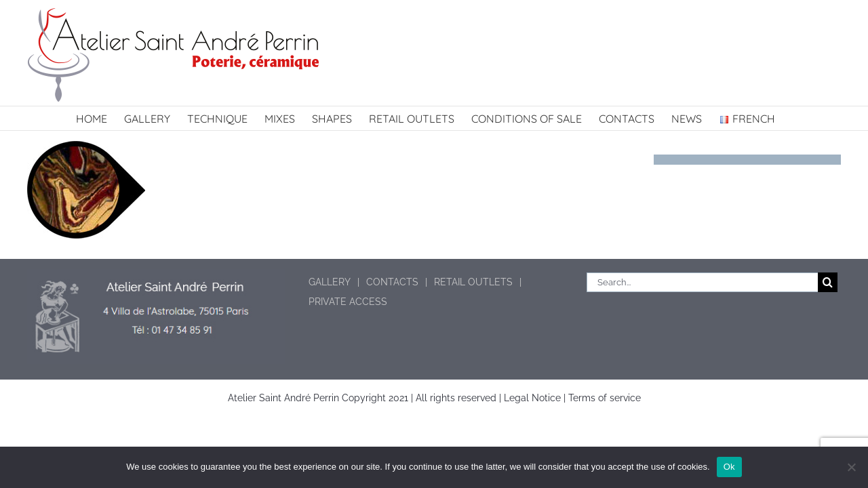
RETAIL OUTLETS (473, 282)
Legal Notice (532, 398)
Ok (729, 467)
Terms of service (605, 398)
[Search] (828, 282)
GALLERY (330, 282)
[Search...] (702, 282)
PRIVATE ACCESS (348, 302)
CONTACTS (392, 282)
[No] (851, 467)
